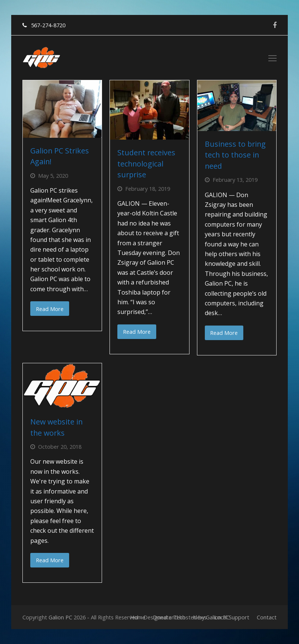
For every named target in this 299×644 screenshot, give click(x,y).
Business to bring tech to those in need (235, 155)
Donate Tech (169, 617)
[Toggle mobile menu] (272, 58)
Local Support (232, 617)
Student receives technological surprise (146, 164)
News (200, 617)
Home (138, 617)
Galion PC (60, 617)
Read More (50, 309)
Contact (267, 617)
